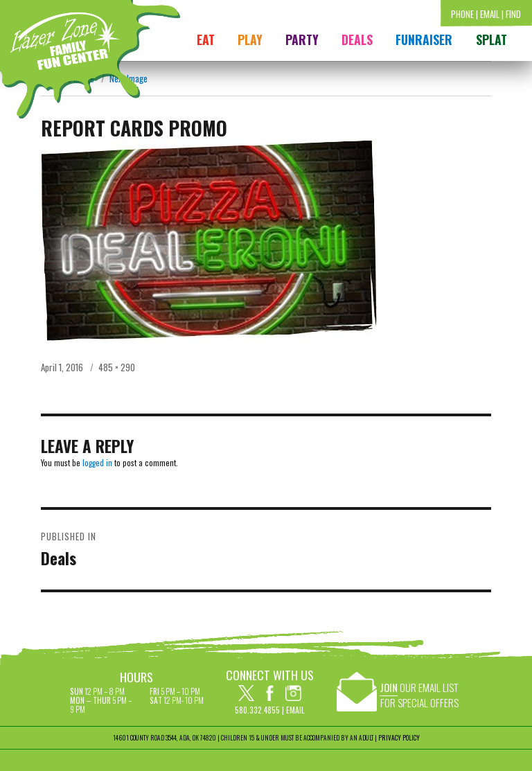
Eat (206, 39)
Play (250, 39)
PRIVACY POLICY (399, 738)
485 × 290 (117, 367)
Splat (491, 39)
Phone (462, 14)
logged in (97, 462)
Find (513, 14)
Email (490, 14)
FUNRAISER (424, 39)
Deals (357, 39)
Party (302, 39)
